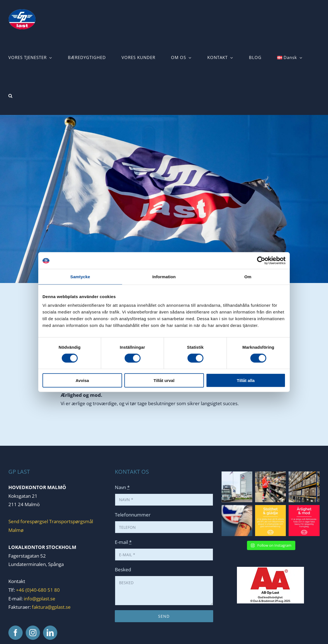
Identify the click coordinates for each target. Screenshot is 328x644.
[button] (10, 96)
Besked (123, 569)
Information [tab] (164, 276)
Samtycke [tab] (80, 276)
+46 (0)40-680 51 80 (37, 590)
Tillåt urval (164, 380)
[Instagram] (33, 633)
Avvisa (82, 380)
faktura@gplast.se (51, 607)
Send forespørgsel (28, 521)
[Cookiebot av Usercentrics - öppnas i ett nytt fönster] (261, 260)
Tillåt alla (246, 380)
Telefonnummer (133, 515)
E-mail (123, 542)
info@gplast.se (40, 599)
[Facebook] (16, 633)
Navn (122, 487)
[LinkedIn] (50, 633)
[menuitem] (290, 57)
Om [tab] (248, 276)
